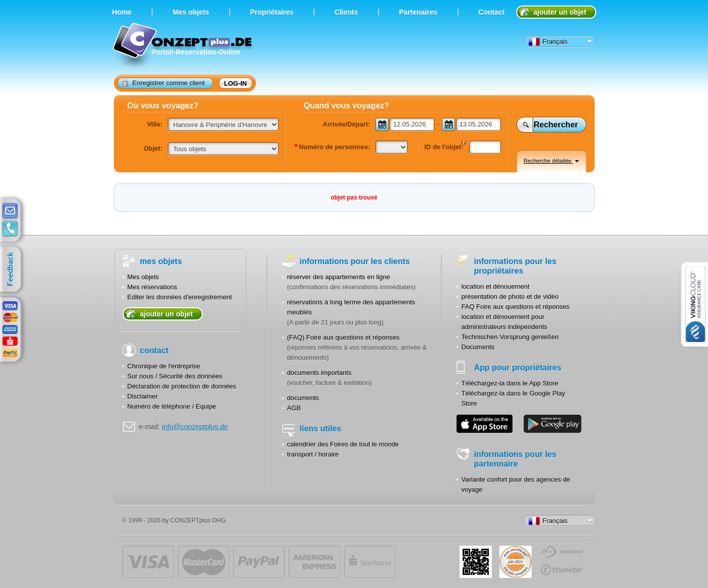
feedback (13, 270)
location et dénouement (496, 286)
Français (548, 42)
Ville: (155, 124)
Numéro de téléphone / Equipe (172, 406)
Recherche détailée (551, 161)
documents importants (319, 373)
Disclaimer (143, 396)
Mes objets (143, 277)
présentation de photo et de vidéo (510, 297)
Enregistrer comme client (164, 83)
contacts (10, 229)
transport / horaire (313, 454)
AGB (294, 408)
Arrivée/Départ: (347, 124)
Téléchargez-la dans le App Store (510, 383)
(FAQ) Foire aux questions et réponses (343, 337)
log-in (236, 83)
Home (122, 12)
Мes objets (191, 12)
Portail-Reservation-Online (184, 47)
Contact (491, 12)
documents (303, 398)
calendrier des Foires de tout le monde (343, 444)
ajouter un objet (560, 12)
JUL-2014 (516, 562)
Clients (346, 12)
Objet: (153, 148)
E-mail (10, 211)
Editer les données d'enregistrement (180, 297)
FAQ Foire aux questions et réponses (516, 307)
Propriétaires (272, 12)
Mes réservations (152, 287)
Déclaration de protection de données (182, 386)
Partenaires (418, 12)
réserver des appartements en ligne (339, 277)
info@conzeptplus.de (195, 427)
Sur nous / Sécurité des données (175, 376)
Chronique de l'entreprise (164, 366)
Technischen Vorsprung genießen (510, 337)
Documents (478, 347)
